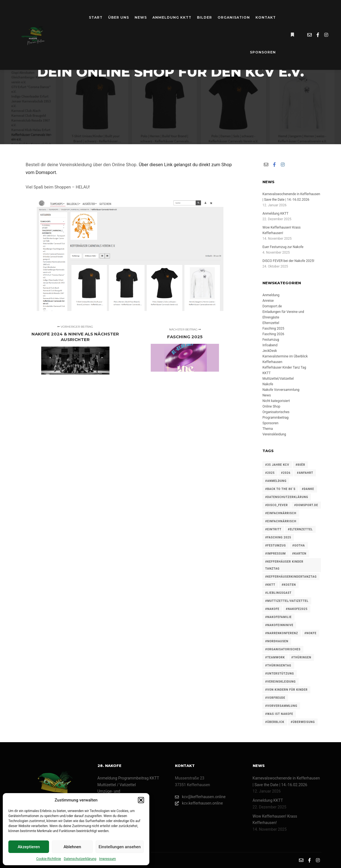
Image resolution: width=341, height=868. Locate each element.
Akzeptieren (29, 847)
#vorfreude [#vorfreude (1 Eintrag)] (275, 698)
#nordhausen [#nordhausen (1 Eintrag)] (277, 641)
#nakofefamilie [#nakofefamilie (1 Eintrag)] (278, 617)
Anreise (268, 301)
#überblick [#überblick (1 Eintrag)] (275, 722)
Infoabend (270, 345)
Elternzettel (271, 323)
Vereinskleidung (274, 434)
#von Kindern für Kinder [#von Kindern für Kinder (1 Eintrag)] (286, 690)
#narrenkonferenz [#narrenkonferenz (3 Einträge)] (282, 633)
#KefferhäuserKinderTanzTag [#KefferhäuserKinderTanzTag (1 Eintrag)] (291, 577)
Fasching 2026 (273, 334)
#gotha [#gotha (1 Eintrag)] (299, 545)
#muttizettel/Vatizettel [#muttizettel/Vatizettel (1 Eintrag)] (287, 601)
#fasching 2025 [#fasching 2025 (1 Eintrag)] (278, 537)
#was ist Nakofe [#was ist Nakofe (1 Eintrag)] (279, 714)
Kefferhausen (272, 362)
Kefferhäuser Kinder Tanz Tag (284, 367)
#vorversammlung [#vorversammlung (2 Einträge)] (281, 706)
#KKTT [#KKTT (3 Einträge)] (270, 585)
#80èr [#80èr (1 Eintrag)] (300, 465)
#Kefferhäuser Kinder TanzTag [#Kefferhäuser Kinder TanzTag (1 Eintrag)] (284, 565)
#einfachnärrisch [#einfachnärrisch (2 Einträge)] (281, 521)
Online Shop (271, 406)
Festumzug (271, 340)
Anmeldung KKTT (275, 214)
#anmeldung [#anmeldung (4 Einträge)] (276, 481)
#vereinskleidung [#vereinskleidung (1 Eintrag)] (281, 682)
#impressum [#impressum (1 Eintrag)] (276, 554)
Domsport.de (272, 306)
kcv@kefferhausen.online (200, 797)
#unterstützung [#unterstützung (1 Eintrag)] (280, 674)
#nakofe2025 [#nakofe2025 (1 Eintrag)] (297, 609)
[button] (141, 800)
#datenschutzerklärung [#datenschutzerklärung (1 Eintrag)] (287, 497)
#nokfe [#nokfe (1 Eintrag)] (310, 633)
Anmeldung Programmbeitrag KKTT (128, 778)
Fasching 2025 (273, 328)
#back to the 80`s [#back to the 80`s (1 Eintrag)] (280, 489)
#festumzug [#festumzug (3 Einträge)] (276, 545)
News (267, 395)
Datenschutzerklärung (80, 859)
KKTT (266, 373)
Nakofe (268, 384)
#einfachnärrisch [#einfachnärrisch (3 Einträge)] (281, 513)
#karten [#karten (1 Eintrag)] (299, 554)
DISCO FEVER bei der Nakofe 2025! (288, 261)
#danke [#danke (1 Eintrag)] (308, 489)
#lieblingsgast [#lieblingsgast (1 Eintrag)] (278, 593)
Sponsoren (270, 423)
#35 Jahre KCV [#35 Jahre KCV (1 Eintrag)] (277, 465)
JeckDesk (270, 351)
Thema (268, 429)
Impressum (108, 859)
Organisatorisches (276, 412)
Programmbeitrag (276, 418)
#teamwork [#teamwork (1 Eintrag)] (275, 657)
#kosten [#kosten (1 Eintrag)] (289, 585)
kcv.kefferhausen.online (199, 803)
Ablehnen (72, 847)
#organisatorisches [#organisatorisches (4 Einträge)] (283, 649)
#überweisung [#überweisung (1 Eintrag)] (303, 722)
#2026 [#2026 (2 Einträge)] (286, 473)
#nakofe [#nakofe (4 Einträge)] (272, 609)
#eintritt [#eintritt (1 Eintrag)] (273, 529)
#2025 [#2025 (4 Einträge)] (270, 473)
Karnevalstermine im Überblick (285, 356)
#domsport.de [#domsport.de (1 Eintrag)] (306, 505)
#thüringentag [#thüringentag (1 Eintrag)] (278, 665)
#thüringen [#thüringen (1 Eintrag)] (301, 657)
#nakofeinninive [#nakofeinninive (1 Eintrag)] (279, 625)
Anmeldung (271, 295)
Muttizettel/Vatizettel (278, 379)
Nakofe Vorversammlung (281, 390)
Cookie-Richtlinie (49, 859)
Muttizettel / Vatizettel (117, 785)
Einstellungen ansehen (120, 847)
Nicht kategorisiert (276, 401)
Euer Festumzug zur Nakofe (283, 247)
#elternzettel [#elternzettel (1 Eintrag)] (300, 529)
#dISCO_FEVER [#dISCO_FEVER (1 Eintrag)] (277, 505)
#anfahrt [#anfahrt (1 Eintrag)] (305, 473)
